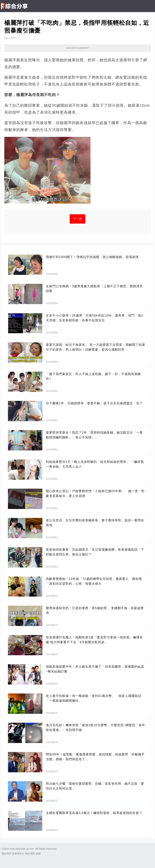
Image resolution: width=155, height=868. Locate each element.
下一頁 (77, 219)
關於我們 (7, 854)
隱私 (33, 854)
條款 (27, 854)
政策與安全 (18, 854)
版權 (38, 854)
